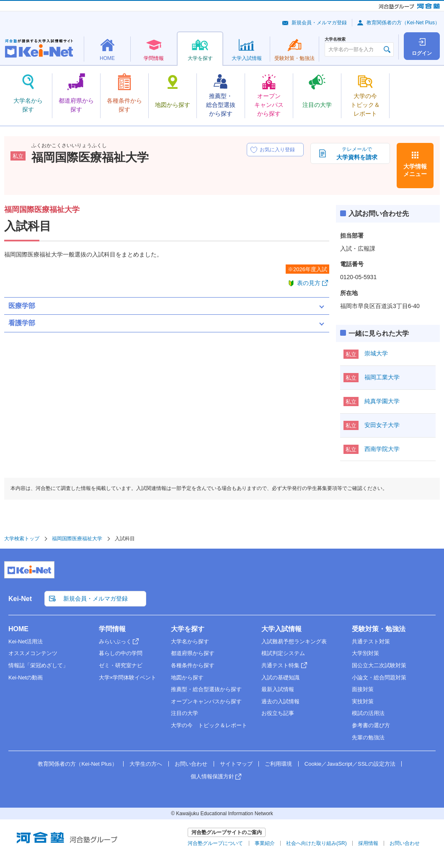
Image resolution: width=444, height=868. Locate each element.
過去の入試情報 (280, 701)
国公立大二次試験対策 (379, 665)
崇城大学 (376, 353)
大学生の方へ (146, 764)
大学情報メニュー (415, 170)
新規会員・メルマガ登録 (319, 23)
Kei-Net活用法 (26, 641)
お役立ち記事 (278, 713)
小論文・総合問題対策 (379, 678)
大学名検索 (335, 39)
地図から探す (187, 678)
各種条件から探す (193, 665)
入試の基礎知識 (280, 678)
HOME (18, 629)
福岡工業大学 (382, 377)
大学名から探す (190, 641)
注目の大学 (185, 713)
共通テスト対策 (371, 641)
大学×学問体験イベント (128, 678)
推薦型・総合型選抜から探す (206, 689)
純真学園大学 (382, 401)
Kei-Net (20, 599)
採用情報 (368, 843)
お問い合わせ (191, 764)
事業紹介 (265, 843)
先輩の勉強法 (368, 737)
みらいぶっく (115, 641)
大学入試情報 (281, 629)
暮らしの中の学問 (121, 653)
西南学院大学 (382, 449)
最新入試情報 (278, 689)
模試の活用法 (368, 713)
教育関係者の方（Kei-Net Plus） (403, 23)
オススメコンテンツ (33, 653)
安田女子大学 (382, 425)
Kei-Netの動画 (26, 678)
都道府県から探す (193, 653)
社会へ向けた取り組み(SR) (316, 843)
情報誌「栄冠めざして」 (38, 665)
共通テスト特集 (280, 665)
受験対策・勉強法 (379, 629)
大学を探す (188, 629)
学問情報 (112, 629)
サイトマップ (236, 764)
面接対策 (363, 689)
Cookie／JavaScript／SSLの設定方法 (350, 764)
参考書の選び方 (371, 725)
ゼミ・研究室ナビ (121, 665)
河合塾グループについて (215, 843)
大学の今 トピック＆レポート (209, 725)
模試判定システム (283, 653)
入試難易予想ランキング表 (294, 641)
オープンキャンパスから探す (206, 701)
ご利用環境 (278, 764)
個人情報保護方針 (212, 776)
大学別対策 (365, 653)
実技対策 (363, 701)
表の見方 (309, 283)
